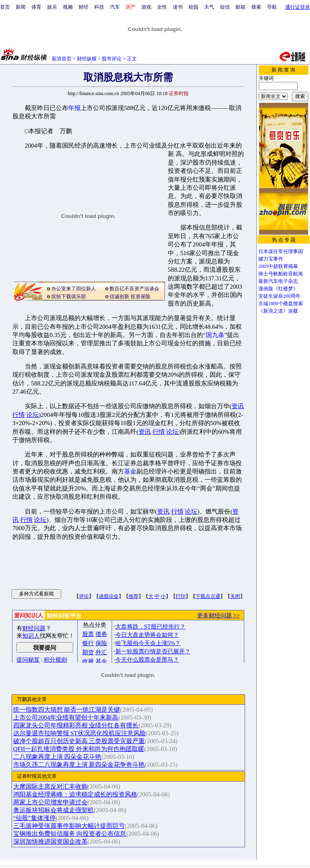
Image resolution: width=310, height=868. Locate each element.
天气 (209, 7)
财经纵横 (87, 59)
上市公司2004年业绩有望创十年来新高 (66, 717)
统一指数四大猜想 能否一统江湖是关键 (67, 710)
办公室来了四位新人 (74, 289)
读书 (178, 7)
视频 (68, 7)
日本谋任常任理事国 (281, 251)
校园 (193, 7)
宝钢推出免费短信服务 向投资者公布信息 (70, 834)
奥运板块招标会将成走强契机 (54, 810)
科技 (99, 7)
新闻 (21, 7)
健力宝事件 (271, 259)
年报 (74, 108)
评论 (84, 596)
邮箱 (241, 7)
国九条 (215, 335)
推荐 (134, 596)
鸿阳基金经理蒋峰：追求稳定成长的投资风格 (75, 794)
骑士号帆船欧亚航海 (281, 274)
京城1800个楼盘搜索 (281, 304)
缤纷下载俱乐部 (69, 297)
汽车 (115, 7)
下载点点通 (208, 596)
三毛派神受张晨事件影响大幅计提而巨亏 (69, 826)
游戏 (146, 7)
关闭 (235, 596)
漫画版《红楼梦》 (278, 289)
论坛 (33, 415)
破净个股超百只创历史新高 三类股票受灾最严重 (79, 741)
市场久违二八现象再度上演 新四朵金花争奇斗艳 (79, 765)
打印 (181, 596)
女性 (162, 7)
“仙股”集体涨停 (35, 818)
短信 (225, 7)
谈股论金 (109, 596)
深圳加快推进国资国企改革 (50, 842)
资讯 (238, 406)
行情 (19, 415)
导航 (272, 7)
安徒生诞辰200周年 (279, 296)
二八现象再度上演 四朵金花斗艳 (57, 757)
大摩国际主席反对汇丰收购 (50, 787)
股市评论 (112, 59)
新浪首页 (62, 59)
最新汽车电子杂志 (278, 281)
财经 (83, 7)
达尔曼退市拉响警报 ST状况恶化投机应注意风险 (80, 733)
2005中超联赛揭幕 (278, 266)
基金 (130, 471)
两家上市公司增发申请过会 (50, 802)
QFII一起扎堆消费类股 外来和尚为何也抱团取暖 (79, 749)
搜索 (256, 7)
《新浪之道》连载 (278, 311)
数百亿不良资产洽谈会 (134, 289)
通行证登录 (298, 7)
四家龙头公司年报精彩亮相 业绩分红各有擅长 (76, 725)
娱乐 (52, 7)
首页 (5, 7)
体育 (36, 7)
